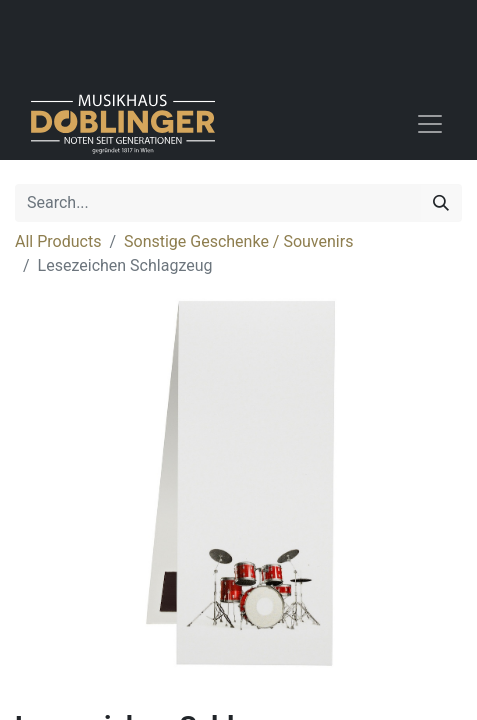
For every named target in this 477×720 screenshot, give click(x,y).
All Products (58, 241)
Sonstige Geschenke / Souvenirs (238, 241)
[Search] (441, 203)
